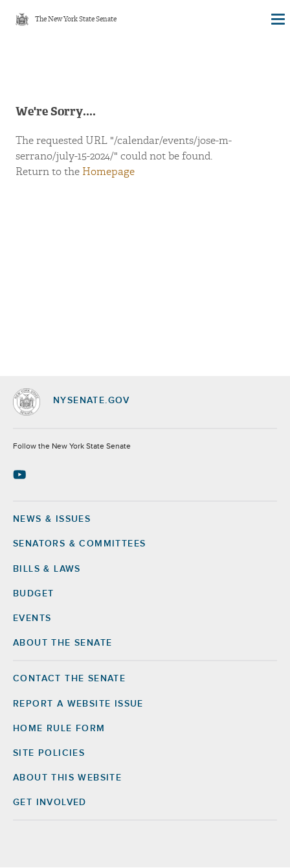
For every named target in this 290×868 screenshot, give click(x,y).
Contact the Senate (69, 679)
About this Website (67, 778)
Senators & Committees (79, 544)
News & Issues (52, 519)
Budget (33, 594)
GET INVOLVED (50, 803)
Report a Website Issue (78, 704)
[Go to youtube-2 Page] (21, 475)
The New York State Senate (76, 20)
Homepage (108, 172)
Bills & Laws (47, 569)
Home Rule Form (59, 729)
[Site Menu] (277, 19)
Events (32, 618)
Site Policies (49, 753)
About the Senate (62, 643)
